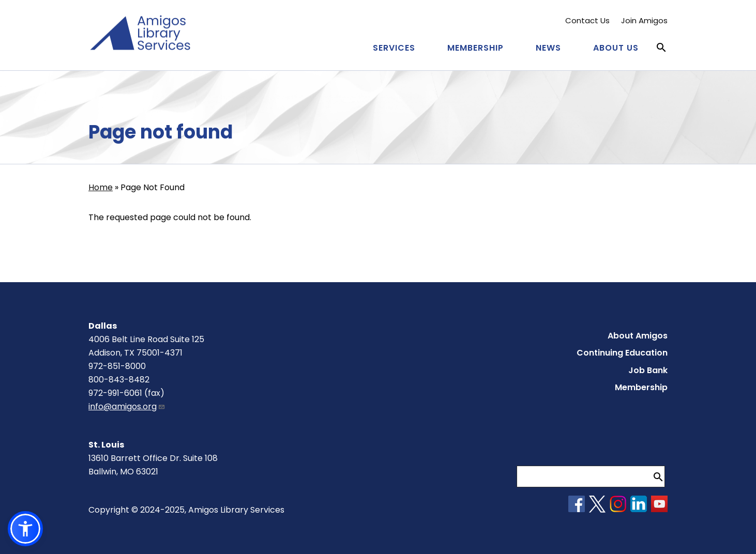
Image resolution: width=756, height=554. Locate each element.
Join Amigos (644, 20)
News (548, 48)
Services (394, 48)
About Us (616, 48)
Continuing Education (622, 353)
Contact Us (587, 20)
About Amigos (638, 336)
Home (101, 187)
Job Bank (648, 370)
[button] (25, 529)
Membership (475, 48)
